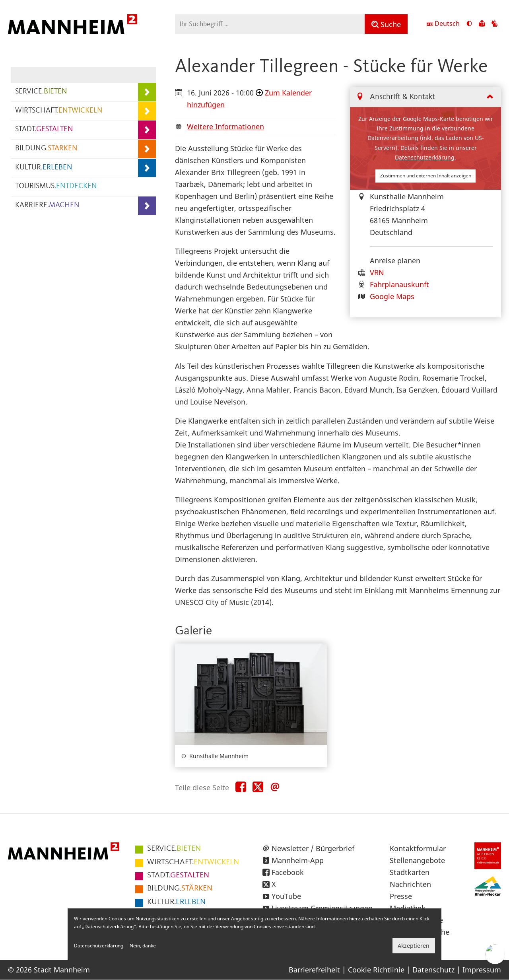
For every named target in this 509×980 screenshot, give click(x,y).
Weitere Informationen (225, 126)
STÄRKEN (180, 889)
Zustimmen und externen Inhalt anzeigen (426, 176)
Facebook (288, 872)
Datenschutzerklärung (425, 157)
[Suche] (386, 24)
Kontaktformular (418, 848)
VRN (377, 272)
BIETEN (174, 849)
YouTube (286, 896)
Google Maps (392, 296)
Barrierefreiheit (314, 970)
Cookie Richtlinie (376, 970)
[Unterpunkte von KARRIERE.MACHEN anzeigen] (147, 206)
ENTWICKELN (193, 862)
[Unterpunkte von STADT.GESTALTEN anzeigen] (147, 130)
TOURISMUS (56, 186)
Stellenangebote (417, 860)
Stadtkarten (410, 872)
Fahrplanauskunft (399, 284)
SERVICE (41, 92)
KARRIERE (47, 205)
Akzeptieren (414, 946)
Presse (401, 896)
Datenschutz (433, 970)
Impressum (482, 970)
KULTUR (44, 168)
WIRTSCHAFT (59, 111)
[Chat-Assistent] (495, 954)
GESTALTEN (178, 875)
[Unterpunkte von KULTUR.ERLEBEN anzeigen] (147, 168)
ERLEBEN (176, 902)
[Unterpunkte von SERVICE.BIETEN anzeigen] (147, 92)
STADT (44, 129)
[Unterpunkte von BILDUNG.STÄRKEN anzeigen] (147, 149)
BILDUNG (46, 149)
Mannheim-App (298, 860)
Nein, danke (143, 946)
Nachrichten (410, 884)
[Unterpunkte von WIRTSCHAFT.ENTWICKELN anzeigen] (147, 111)
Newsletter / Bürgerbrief (313, 848)
